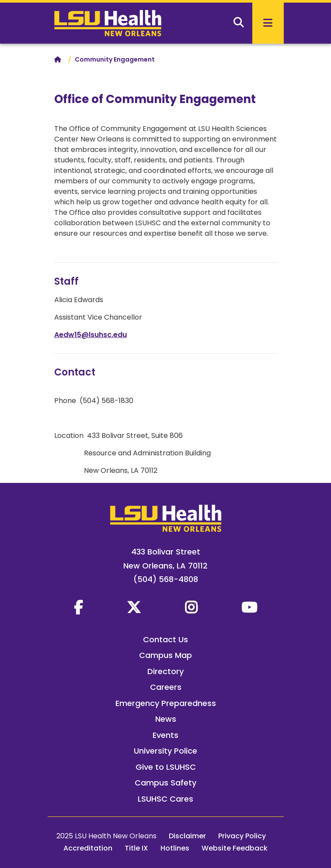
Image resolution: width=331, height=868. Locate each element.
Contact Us (165, 639)
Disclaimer (187, 836)
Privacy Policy (242, 836)
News (166, 719)
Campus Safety (165, 783)
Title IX (136, 848)
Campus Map (165, 655)
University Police (165, 751)
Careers (166, 687)
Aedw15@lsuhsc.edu (91, 335)
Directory (165, 671)
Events (165, 735)
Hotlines (175, 848)
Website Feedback (235, 848)
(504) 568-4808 (166, 579)
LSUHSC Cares (165, 799)
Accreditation (88, 848)
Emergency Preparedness (166, 703)
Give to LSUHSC (166, 767)
